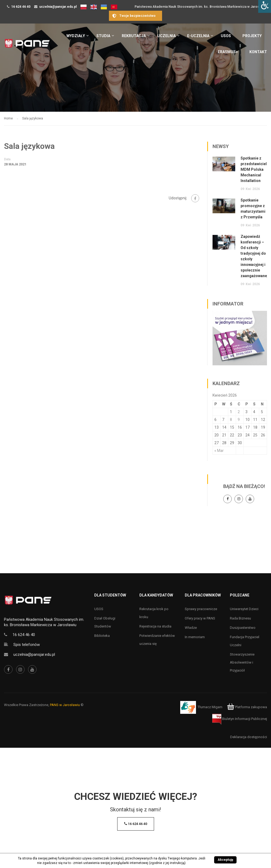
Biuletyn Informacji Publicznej (240, 719)
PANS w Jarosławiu (65, 705)
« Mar (219, 451)
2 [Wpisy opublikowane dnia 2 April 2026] (239, 412)
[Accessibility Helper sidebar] (265, 6)
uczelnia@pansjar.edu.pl (58, 7)
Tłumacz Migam (210, 707)
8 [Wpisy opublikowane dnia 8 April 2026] (231, 420)
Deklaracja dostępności (249, 737)
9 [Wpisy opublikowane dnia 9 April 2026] (239, 420)
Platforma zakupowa (247, 707)
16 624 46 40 (21, 7)
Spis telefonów (27, 645)
